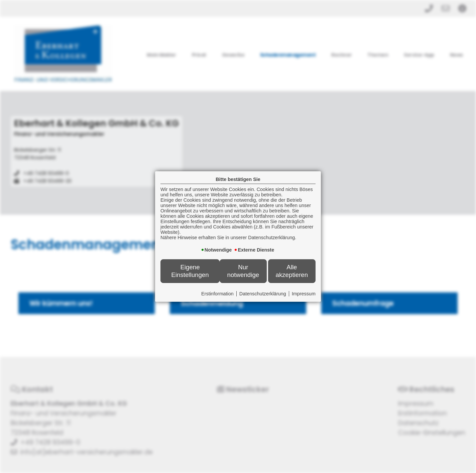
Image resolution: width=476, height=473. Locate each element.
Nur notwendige (243, 271)
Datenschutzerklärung (263, 294)
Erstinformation (217, 294)
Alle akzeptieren (292, 271)
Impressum (304, 294)
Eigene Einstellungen (190, 271)
